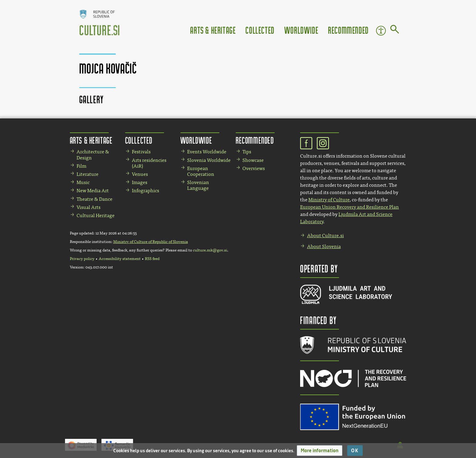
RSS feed (152, 259)
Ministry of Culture (329, 200)
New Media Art (93, 191)
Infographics (146, 191)
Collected (260, 30)
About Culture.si (325, 236)
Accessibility (381, 31)
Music (83, 182)
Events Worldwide (207, 152)
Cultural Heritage (96, 215)
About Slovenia (324, 246)
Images (140, 182)
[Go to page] (395, 30)
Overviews (254, 168)
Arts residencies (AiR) (149, 163)
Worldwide (301, 30)
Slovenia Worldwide (209, 160)
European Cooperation (201, 171)
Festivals (141, 152)
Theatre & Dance (94, 199)
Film (81, 166)
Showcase (253, 160)
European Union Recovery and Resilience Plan (349, 207)
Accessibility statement (120, 259)
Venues (140, 174)
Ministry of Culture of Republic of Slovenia (151, 242)
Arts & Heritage (213, 30)
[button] (320, 451)
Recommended (348, 30)
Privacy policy (82, 259)
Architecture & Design (93, 155)
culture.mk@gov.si (210, 250)
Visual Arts (89, 207)
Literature (87, 174)
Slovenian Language (198, 185)
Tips (247, 152)
